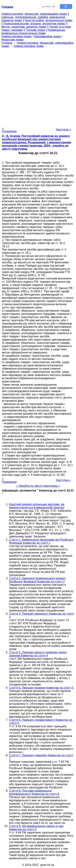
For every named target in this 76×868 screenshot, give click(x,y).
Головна (7, 43)
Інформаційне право (48, 36)
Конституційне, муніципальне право (49, 20)
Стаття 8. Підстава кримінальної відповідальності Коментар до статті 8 (34, 792)
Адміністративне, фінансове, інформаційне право (34, 14)
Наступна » (63, 130)
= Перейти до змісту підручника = (38, 486)
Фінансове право (13, 40)
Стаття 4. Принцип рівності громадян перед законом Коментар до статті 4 (38, 654)
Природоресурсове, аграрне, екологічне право (34, 24)
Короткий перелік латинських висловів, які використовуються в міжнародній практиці (37, 506)
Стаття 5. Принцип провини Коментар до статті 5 (41, 688)
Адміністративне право (17, 36)
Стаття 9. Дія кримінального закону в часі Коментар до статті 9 (36, 828)
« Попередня (9, 130)
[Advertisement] (38, 86)
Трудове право (36, 30)
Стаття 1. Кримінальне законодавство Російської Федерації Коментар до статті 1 (41, 541)
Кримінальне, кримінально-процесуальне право (34, 32)
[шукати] (49, 7)
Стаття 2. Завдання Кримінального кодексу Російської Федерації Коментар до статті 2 (37, 580)
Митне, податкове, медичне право (24, 27)
